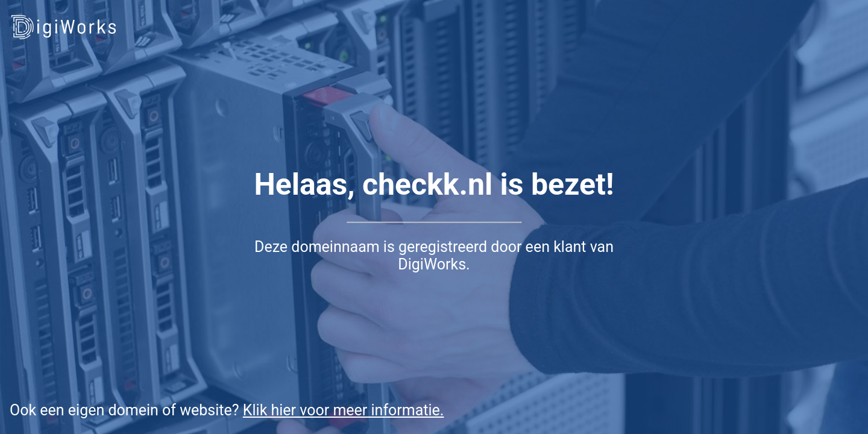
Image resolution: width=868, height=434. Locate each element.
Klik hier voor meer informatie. (344, 410)
